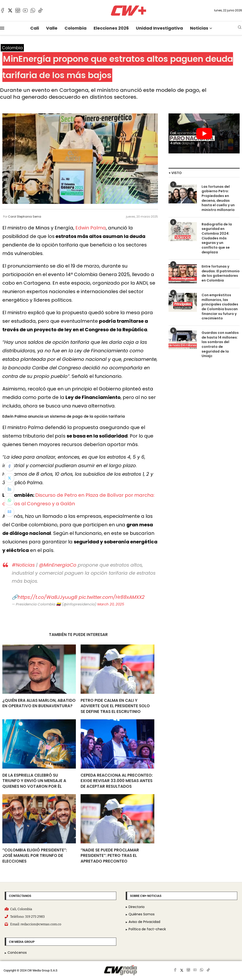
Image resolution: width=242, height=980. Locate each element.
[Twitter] (10, 10)
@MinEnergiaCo (58, 565)
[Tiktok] (40, 10)
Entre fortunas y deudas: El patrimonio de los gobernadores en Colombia (221, 273)
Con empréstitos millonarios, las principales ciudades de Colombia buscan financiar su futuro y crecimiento (220, 307)
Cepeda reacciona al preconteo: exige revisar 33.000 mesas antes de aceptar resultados (117, 781)
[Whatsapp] (33, 10)
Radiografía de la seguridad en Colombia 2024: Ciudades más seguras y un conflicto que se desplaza (217, 238)
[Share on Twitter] (9, 478)
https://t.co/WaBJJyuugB (48, 597)
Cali (35, 28)
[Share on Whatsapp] (9, 501)
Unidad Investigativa (159, 28)
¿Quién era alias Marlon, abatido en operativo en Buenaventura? (39, 703)
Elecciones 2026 (111, 28)
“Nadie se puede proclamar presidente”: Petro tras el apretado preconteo (110, 856)
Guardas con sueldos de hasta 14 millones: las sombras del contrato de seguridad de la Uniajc (220, 344)
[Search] (240, 28)
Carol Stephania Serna (25, 217)
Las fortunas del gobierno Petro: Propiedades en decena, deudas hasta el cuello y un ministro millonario (218, 198)
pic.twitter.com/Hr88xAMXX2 (112, 597)
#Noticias (23, 565)
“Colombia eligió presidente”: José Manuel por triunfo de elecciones (35, 856)
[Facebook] (3, 10)
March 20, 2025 (111, 604)
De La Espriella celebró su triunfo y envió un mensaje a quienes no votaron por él (34, 781)
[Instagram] (18, 10)
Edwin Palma (91, 228)
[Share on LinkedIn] (9, 489)
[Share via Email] (9, 512)
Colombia (76, 28)
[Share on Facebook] (9, 466)
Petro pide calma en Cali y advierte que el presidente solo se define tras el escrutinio (115, 706)
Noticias (199, 28)
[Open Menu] (2, 28)
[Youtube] (25, 10)
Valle (52, 28)
